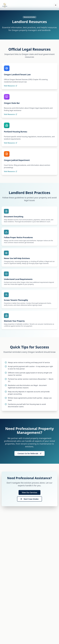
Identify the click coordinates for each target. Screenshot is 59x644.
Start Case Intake (29, 499)
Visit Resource (11, 86)
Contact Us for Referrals (29, 453)
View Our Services (29, 492)
